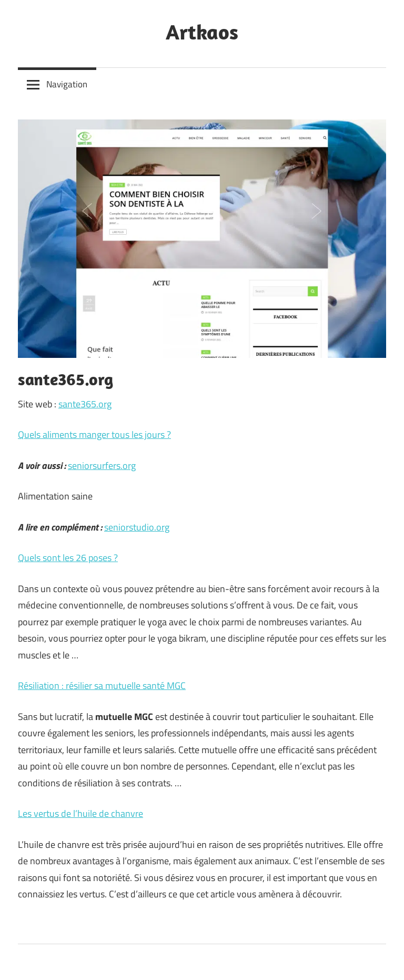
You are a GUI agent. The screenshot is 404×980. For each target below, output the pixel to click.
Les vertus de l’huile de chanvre (80, 813)
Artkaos (202, 32)
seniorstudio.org (137, 527)
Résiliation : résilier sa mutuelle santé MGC (102, 686)
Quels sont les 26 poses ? (68, 558)
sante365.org (85, 404)
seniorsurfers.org (102, 466)
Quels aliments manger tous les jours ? (94, 434)
